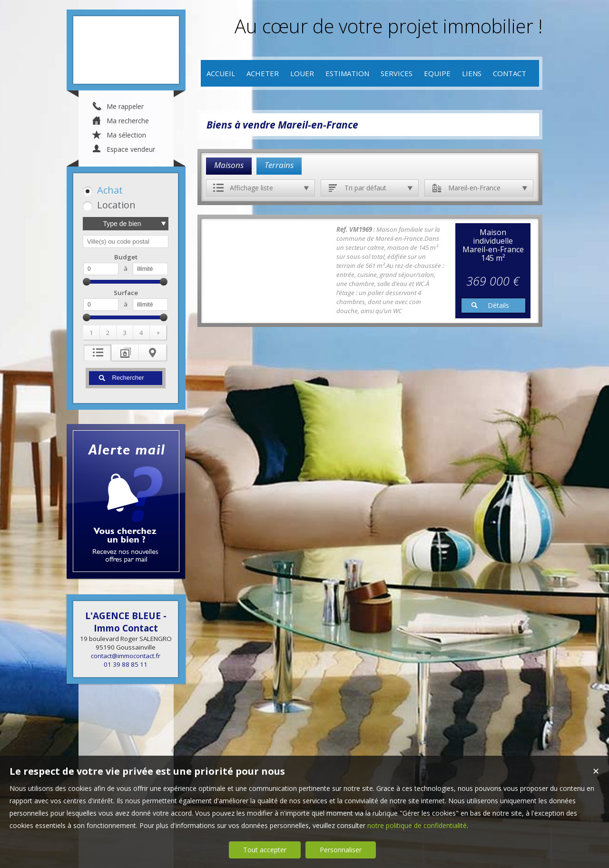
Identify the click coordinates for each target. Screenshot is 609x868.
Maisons (229, 165)
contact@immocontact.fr (126, 656)
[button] (124, 190)
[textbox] (126, 242)
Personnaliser (341, 850)
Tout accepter (265, 850)
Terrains (279, 165)
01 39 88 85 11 (126, 664)
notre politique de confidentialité (417, 825)
